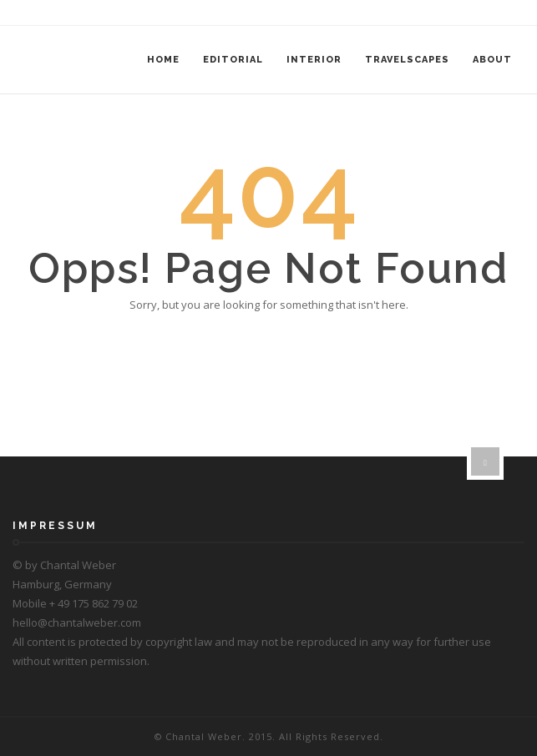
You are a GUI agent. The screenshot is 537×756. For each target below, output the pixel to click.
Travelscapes (407, 60)
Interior (314, 60)
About (492, 60)
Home (163, 60)
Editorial (233, 60)
